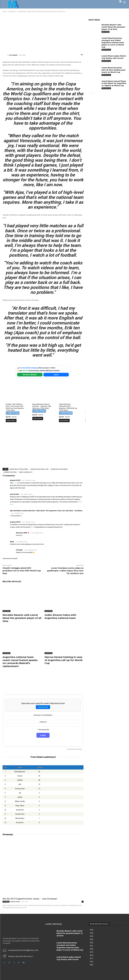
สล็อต (32, 527)
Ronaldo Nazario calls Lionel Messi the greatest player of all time (22, 618)
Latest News (6, 611)
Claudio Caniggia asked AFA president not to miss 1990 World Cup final (22, 571)
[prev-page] (90, 93)
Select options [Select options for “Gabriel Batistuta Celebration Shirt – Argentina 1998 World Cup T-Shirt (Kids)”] (64, 421)
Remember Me (43, 730)
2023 (92, 939)
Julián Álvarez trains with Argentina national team (60, 617)
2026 (92, 930)
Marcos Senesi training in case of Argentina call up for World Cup (63, 660)
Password (43, 722)
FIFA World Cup (106, 50)
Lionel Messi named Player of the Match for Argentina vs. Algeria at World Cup (114, 83)
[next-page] (93, 93)
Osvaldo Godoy (15, 902)
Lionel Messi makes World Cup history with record (114, 57)
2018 (92, 955)
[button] (124, 2)
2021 (92, 946)
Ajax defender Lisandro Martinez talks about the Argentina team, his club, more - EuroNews (46, 511)
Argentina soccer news (59, 469)
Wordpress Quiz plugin (75, 749)
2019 (92, 952)
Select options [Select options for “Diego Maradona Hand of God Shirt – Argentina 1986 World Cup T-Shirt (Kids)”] (38, 418)
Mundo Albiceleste (26, 472)
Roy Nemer (13, 55)
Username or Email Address (43, 715)
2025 (92, 933)
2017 (92, 958)
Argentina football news (19, 469)
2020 (92, 949)
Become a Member (30, 375)
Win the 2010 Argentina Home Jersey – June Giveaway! (30, 899)
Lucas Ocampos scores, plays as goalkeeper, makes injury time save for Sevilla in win (65, 571)
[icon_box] (18, 956)
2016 (92, 962)
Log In (56, 375)
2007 (92, 965)
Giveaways (6, 902)
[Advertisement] (43, 33)
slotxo (15, 483)
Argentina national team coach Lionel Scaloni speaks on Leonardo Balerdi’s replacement (20, 662)
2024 (92, 936)
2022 (92, 943)
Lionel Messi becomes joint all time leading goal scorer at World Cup (113, 70)
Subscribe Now (43, 707)
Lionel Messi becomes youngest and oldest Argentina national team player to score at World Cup (113, 43)
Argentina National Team (39, 469)
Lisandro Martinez (10, 472)
